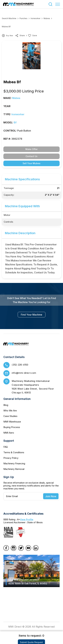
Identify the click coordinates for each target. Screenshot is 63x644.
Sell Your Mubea (31, 163)
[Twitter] (21, 550)
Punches (23, 18)
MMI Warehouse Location (28, 581)
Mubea (47, 18)
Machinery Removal (14, 469)
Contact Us (31, 156)
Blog (6, 405)
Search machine (9, 18)
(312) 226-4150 (20, 365)
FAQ (6, 447)
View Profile (27, 519)
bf (15, 122)
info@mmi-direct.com (24, 373)
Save (33, 36)
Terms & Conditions (14, 452)
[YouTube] (28, 550)
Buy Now (10, 36)
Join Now (51, 496)
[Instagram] (14, 550)
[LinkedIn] (36, 550)
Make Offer (31, 149)
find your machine (31, 315)
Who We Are (10, 411)
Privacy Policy (11, 458)
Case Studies (10, 416)
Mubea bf (6, 27)
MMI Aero (9, 433)
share (20, 36)
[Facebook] (6, 550)
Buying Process (12, 427)
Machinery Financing (14, 463)
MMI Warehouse (12, 422)
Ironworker (36, 18)
